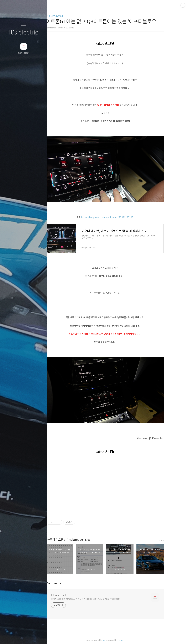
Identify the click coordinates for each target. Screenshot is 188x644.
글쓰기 (6, 638)
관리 (41, 638)
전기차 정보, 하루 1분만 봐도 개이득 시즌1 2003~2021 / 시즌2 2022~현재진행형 (96, 599)
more (172, 540)
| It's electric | (23, 32)
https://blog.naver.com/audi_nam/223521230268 (118, 217)
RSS (29, 638)
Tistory (131, 640)
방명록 (18, 638)
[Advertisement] (116, 487)
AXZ (115, 640)
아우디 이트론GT (65, 16)
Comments (64, 583)
